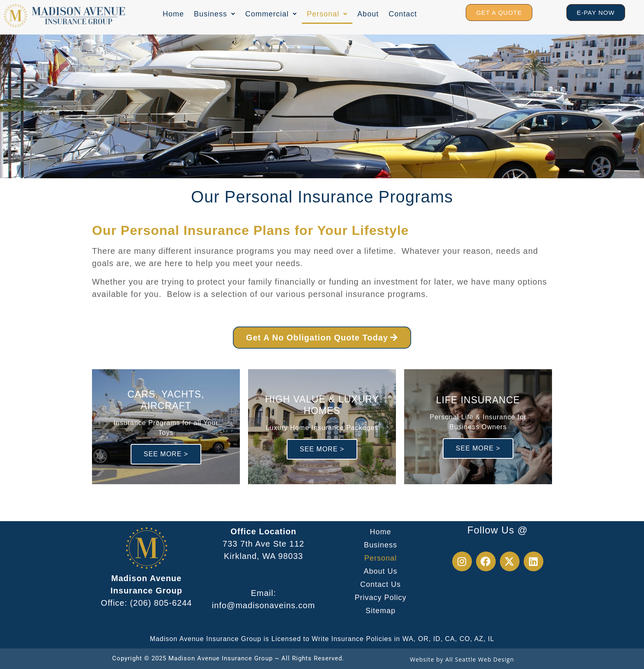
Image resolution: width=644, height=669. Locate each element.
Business (215, 14)
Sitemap (381, 611)
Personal (327, 14)
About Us (380, 571)
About (368, 14)
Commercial (271, 14)
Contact (403, 14)
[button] (215, 14)
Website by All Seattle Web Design (462, 659)
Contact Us (381, 584)
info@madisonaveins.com (263, 605)
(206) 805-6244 (161, 603)
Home (173, 14)
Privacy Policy (380, 598)
